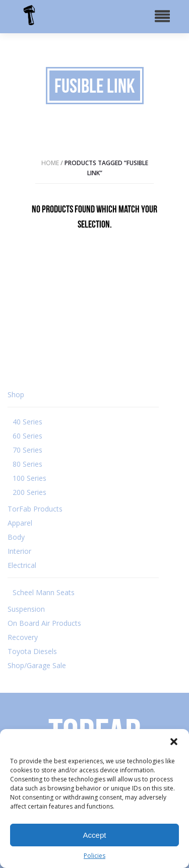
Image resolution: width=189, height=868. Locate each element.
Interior (19, 551)
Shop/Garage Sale (37, 665)
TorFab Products (35, 509)
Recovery (23, 637)
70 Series (27, 450)
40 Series (27, 422)
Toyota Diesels (32, 651)
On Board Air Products (44, 623)
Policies (94, 856)
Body (16, 537)
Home (50, 163)
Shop (16, 394)
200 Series (29, 492)
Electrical (22, 565)
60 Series (27, 436)
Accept (95, 835)
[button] (174, 742)
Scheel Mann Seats (44, 592)
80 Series (27, 464)
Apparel (20, 523)
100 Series (29, 478)
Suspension (26, 609)
